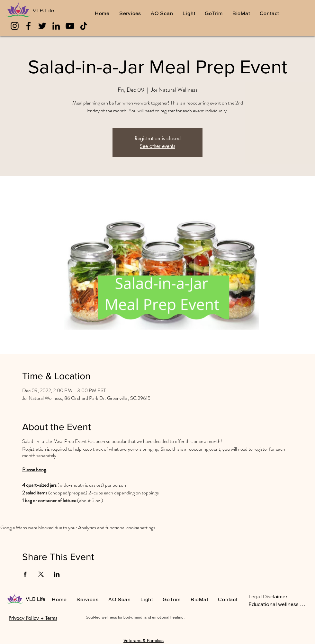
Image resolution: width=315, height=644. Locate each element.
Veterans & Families (144, 640)
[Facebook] (28, 26)
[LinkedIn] (56, 26)
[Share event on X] (41, 574)
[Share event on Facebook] (25, 574)
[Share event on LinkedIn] (57, 574)
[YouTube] (70, 26)
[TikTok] (84, 26)
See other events (157, 146)
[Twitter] (42, 26)
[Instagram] (15, 26)
